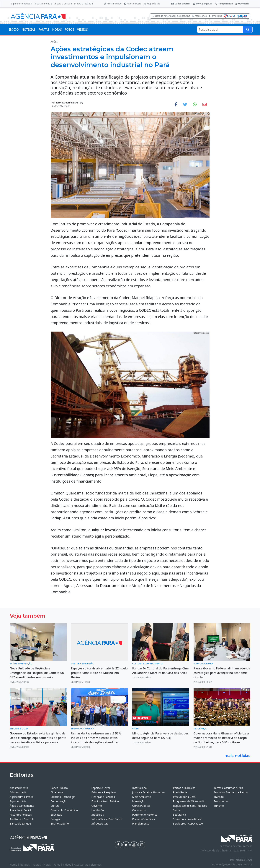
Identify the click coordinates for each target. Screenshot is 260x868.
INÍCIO (14, 30)
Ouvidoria (242, 4)
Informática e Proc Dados (107, 819)
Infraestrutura (100, 824)
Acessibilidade (113, 4)
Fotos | (58, 865)
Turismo (219, 806)
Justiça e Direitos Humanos (149, 792)
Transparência (224, 4)
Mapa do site (152, 4)
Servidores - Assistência (187, 819)
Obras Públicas (141, 806)
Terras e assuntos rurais (228, 788)
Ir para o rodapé (84, 4)
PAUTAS (44, 30)
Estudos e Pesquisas (104, 792)
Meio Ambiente (142, 797)
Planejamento (141, 824)
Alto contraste (133, 4)
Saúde (177, 810)
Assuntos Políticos (21, 815)
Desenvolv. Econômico (64, 810)
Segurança (180, 815)
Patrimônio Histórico (145, 815)
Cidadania (57, 792)
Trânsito (219, 797)
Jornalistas (215, 16)
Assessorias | (82, 865)
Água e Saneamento (22, 806)
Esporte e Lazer (101, 788)
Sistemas (96, 865)
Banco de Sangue (20, 824)
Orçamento (139, 810)
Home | (15, 865)
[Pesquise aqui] (248, 29)
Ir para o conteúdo (22, 4)
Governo (97, 806)
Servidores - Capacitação (188, 824)
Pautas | (38, 865)
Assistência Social (20, 810)
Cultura (55, 806)
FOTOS (70, 30)
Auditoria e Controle (22, 819)
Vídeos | (68, 865)
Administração (19, 792)
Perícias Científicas (144, 819)
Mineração (139, 801)
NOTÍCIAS (29, 30)
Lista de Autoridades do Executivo (171, 16)
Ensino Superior (60, 824)
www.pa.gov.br (203, 4)
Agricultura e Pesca (22, 797)
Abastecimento (19, 788)
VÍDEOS (82, 30)
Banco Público (59, 788)
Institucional (140, 788)
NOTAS (57, 30)
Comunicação (59, 801)
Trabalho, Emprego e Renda (231, 792)
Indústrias (98, 815)
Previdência (180, 792)
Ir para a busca (63, 4)
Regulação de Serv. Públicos (190, 806)
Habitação (98, 810)
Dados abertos (181, 4)
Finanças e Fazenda (103, 797)
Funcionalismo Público (105, 801)
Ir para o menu (43, 4)
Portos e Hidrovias (184, 788)
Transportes (221, 801)
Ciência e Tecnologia (63, 797)
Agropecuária (18, 801)
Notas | (49, 865)
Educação (57, 815)
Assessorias (199, 16)
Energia (55, 819)
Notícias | (26, 865)
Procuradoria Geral (185, 797)
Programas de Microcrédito (190, 801)
